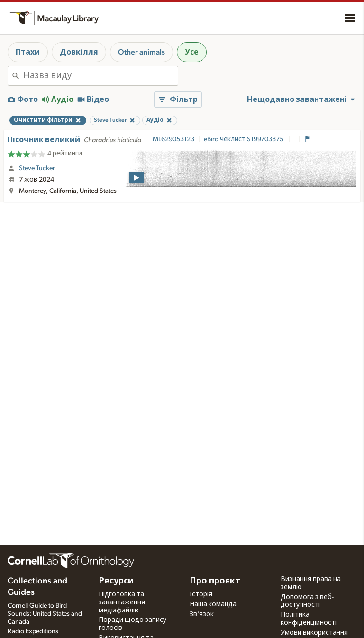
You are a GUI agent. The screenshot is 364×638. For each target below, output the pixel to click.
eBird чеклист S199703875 (244, 139)
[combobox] (100, 76)
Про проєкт (215, 581)
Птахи (28, 52)
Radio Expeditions (33, 631)
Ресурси (116, 581)
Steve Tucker (37, 168)
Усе (192, 52)
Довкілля (79, 52)
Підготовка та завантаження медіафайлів (122, 602)
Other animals (141, 52)
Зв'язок (202, 614)
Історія (201, 594)
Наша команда (213, 604)
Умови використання (314, 633)
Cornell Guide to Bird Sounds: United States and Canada (45, 614)
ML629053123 (173, 139)
